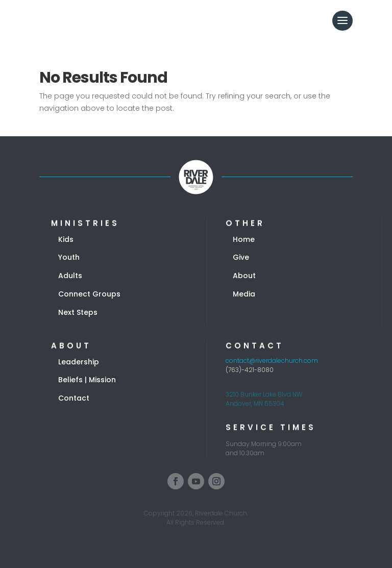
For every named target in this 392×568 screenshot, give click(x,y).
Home (244, 239)
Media (244, 294)
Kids (66, 239)
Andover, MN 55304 (255, 403)
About (244, 276)
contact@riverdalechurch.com (272, 361)
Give (241, 257)
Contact (74, 398)
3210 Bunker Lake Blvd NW (264, 394)
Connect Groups (89, 294)
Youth (69, 257)
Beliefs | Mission (87, 380)
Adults (70, 276)
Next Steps (78, 312)
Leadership (79, 362)
